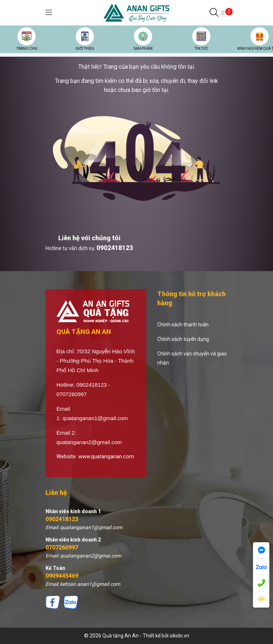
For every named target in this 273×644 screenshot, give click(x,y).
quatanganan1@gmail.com (95, 418)
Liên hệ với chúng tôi (89, 238)
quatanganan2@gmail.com (89, 442)
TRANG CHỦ (27, 49)
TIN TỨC (201, 49)
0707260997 (62, 548)
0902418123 (115, 248)
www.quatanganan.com (106, 456)
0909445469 (62, 576)
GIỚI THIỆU (85, 49)
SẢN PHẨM (143, 49)
